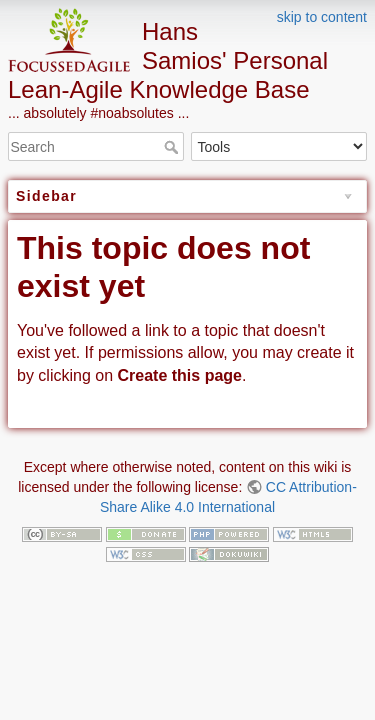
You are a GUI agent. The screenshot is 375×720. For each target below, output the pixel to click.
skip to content (322, 17)
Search (173, 147)
